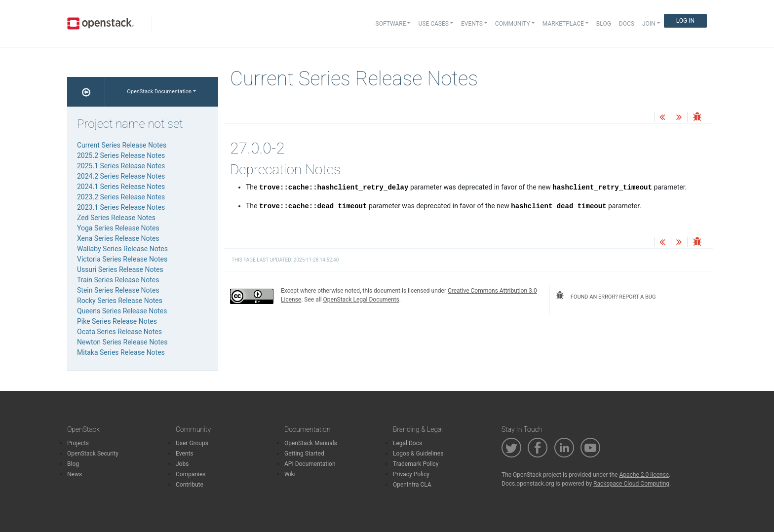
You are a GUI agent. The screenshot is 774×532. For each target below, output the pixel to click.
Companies (191, 474)
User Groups (192, 443)
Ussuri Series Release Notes (120, 269)
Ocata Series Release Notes (119, 332)
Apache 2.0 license (644, 475)
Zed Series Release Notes (116, 218)
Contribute (190, 485)
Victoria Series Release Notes (122, 259)
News (75, 474)
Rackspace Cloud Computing (631, 484)
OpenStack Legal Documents (361, 300)
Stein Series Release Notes (118, 290)
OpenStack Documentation (159, 92)
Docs (627, 24)
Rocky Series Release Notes (120, 301)
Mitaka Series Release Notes (121, 352)
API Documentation (310, 464)
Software (391, 24)
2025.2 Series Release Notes (121, 155)
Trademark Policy (416, 464)
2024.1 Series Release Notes (121, 187)
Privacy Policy (411, 474)
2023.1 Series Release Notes (121, 207)
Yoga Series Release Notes (118, 228)
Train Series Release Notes (118, 280)
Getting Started (304, 454)
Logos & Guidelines (418, 454)
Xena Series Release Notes (118, 238)
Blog (604, 24)
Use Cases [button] (433, 24)
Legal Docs (407, 443)
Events (185, 454)
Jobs (182, 464)
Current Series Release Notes (122, 145)
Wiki (290, 474)
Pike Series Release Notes (117, 321)
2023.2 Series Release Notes (121, 197)
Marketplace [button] (563, 24)
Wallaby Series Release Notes (122, 249)
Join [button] (649, 24)
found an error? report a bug (606, 296)
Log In (685, 21)
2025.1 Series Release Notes (121, 166)
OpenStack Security (93, 454)
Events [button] (472, 24)
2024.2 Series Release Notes (121, 176)
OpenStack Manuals (311, 443)
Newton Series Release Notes (122, 342)
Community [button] (513, 24)
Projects (78, 443)
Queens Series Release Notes (122, 311)
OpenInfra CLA (412, 485)
